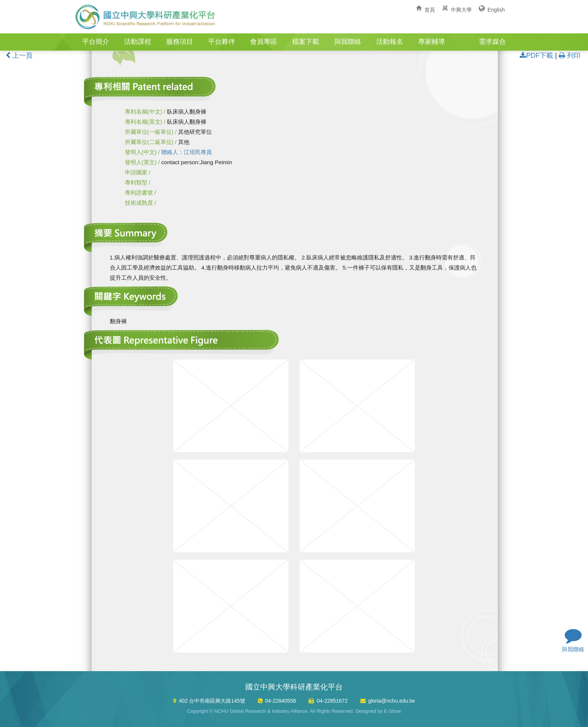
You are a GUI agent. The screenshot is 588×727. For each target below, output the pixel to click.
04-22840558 (281, 701)
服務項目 (180, 42)
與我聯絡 (348, 42)
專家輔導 (432, 42)
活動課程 (138, 42)
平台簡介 (96, 42)
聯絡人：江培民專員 (187, 152)
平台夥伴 (222, 42)
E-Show (393, 711)
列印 (570, 55)
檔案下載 (306, 42)
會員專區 (264, 42)
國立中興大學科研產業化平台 (146, 17)
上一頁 (19, 55)
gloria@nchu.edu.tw (391, 701)
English (496, 10)
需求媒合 (492, 42)
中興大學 (461, 10)
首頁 (430, 10)
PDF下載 (536, 55)
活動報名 (390, 42)
